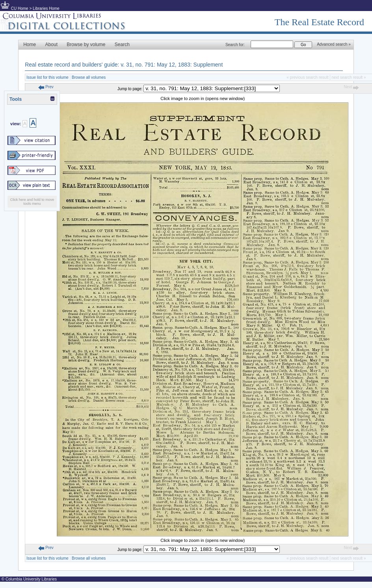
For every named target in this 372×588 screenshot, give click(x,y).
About (51, 45)
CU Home (20, 8)
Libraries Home (46, 8)
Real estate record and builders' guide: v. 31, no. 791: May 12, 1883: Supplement (124, 65)
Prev (46, 87)
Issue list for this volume (47, 77)
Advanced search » (334, 44)
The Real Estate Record (319, 22)
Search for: (235, 45)
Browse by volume (86, 45)
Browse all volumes (89, 77)
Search (122, 45)
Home (30, 45)
